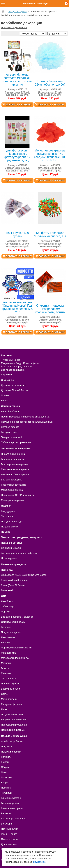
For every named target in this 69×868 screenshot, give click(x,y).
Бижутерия (7, 824)
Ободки (5, 767)
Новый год (7, 570)
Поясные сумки (10, 829)
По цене (6, 532)
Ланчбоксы (7, 601)
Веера (5, 783)
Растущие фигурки (11, 704)
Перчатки (6, 788)
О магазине (7, 380)
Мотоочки (6, 777)
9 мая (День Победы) (13, 585)
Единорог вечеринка (12, 500)
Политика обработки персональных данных (25, 417)
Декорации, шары (11, 548)
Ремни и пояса (9, 834)
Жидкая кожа (8, 653)
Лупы (4, 709)
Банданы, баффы (11, 798)
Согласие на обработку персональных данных (27, 422)
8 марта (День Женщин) (14, 580)
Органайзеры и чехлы (13, 622)
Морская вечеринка (12, 490)
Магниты (6, 673)
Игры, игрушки (9, 558)
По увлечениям (10, 527)
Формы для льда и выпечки (16, 648)
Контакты (6, 400)
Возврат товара (10, 432)
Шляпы (5, 762)
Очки (4, 772)
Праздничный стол (11, 543)
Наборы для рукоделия (14, 725)
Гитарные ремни (10, 803)
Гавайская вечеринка (13, 459)
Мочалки (6, 663)
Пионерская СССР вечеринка (18, 495)
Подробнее (39, 862)
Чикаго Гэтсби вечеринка (15, 474)
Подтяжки (7, 747)
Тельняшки (7, 793)
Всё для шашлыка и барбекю (17, 617)
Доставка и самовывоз (14, 385)
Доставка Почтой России (15, 390)
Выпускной (7, 590)
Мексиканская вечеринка (15, 469)
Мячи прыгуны (9, 699)
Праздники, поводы (12, 521)
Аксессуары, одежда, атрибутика (19, 553)
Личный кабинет (10, 412)
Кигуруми (6, 757)
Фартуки (6, 612)
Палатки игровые (11, 684)
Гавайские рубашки (12, 741)
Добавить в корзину (19, 105)
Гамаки (5, 668)
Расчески (6, 813)
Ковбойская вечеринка (14, 485)
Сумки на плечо (10, 839)
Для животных (9, 844)
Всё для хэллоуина (12, 480)
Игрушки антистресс (12, 714)
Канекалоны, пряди (12, 808)
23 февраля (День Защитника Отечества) (24, 575)
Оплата (5, 395)
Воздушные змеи (11, 689)
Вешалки (6, 627)
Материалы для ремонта (15, 658)
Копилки (6, 642)
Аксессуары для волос (14, 819)
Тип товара (7, 516)
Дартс (4, 694)
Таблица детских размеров (16, 442)
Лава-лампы (8, 637)
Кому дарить (8, 511)
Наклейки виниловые (13, 730)
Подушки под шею (11, 632)
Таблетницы (8, 606)
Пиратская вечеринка (13, 454)
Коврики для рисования (14, 720)
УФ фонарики (9, 678)
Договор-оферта (10, 427)
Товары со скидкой (11, 437)
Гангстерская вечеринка (14, 464)
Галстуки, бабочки (11, 752)
